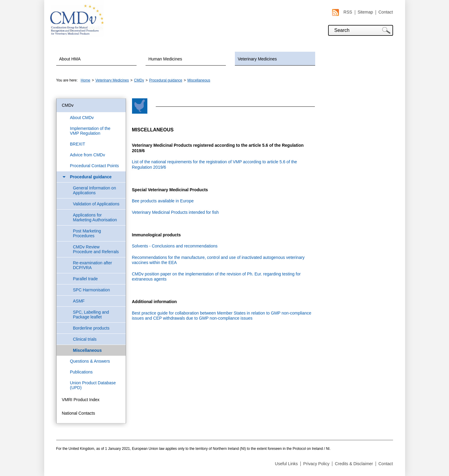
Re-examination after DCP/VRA (93, 265)
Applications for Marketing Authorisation (95, 217)
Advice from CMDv (88, 155)
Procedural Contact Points (95, 166)
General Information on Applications (95, 190)
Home (85, 80)
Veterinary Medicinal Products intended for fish (175, 212)
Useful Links (286, 464)
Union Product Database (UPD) (93, 385)
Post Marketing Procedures (87, 233)
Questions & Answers (90, 361)
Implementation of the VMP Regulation (90, 131)
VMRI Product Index (81, 400)
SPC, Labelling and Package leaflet (91, 315)
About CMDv (82, 118)
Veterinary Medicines (257, 59)
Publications (81, 372)
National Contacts (79, 413)
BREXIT (78, 144)
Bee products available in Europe (163, 201)
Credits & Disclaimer (354, 464)
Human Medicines (165, 59)
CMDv (139, 80)
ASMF (79, 301)
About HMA (70, 59)
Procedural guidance (166, 80)
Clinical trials (85, 339)
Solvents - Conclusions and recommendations (175, 246)
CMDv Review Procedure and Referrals (96, 249)
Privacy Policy (316, 464)
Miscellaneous (199, 80)
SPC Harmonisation (92, 290)
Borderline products (91, 328)
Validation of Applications (96, 204)
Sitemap (365, 12)
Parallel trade (86, 279)
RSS (342, 12)
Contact (386, 12)
